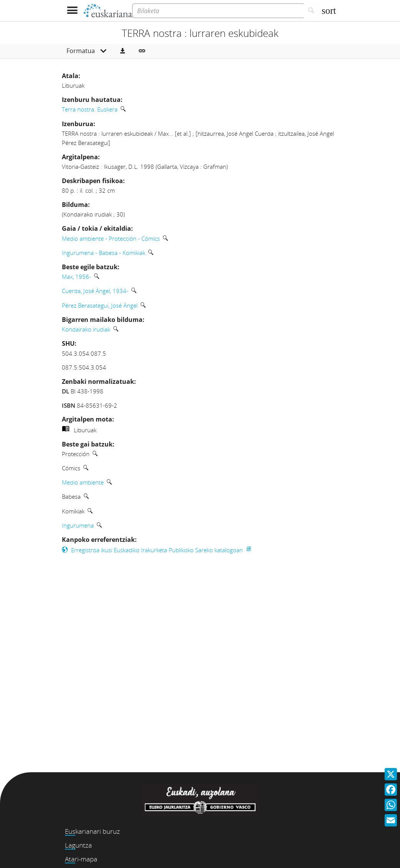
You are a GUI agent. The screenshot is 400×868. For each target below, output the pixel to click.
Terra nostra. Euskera (90, 109)
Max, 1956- (76, 277)
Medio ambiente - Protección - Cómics (111, 238)
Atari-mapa (81, 859)
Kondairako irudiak (86, 329)
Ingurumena (78, 525)
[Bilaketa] (218, 11)
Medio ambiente (83, 482)
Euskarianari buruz (92, 831)
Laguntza (78, 845)
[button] (123, 51)
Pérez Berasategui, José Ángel (100, 305)
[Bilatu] (311, 11)
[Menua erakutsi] (72, 11)
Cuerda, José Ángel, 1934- (95, 291)
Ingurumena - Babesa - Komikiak (104, 253)
